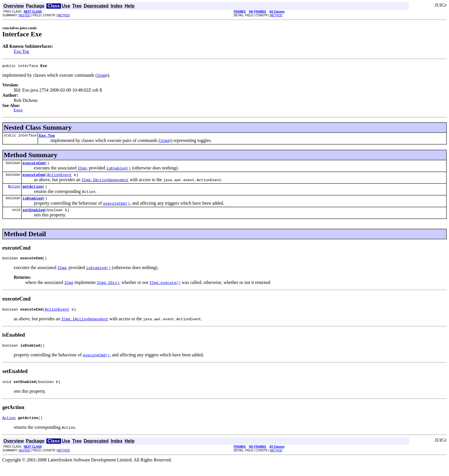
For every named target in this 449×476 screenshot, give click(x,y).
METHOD (64, 15)
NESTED (24, 15)
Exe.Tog (21, 51)
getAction (33, 191)
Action (14, 191)
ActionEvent (59, 179)
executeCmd (34, 166)
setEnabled (34, 217)
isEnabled (33, 204)
